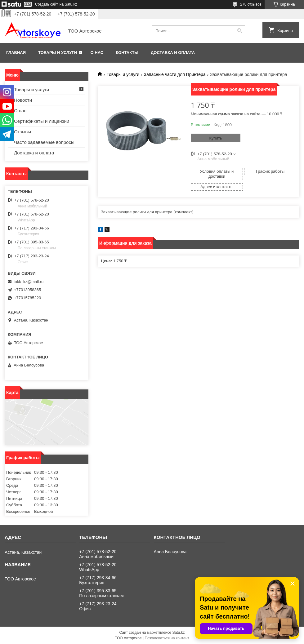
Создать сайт (47, 4)
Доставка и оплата (173, 53)
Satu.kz (178, 633)
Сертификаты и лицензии (42, 121)
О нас (97, 53)
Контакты (127, 53)
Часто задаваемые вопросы (44, 142)
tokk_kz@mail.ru (29, 282)
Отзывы (22, 132)
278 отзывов (251, 4)
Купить (215, 138)
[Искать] (240, 31)
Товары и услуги (58, 53)
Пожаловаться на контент (167, 638)
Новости (23, 100)
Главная (16, 53)
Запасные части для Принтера (175, 74)
